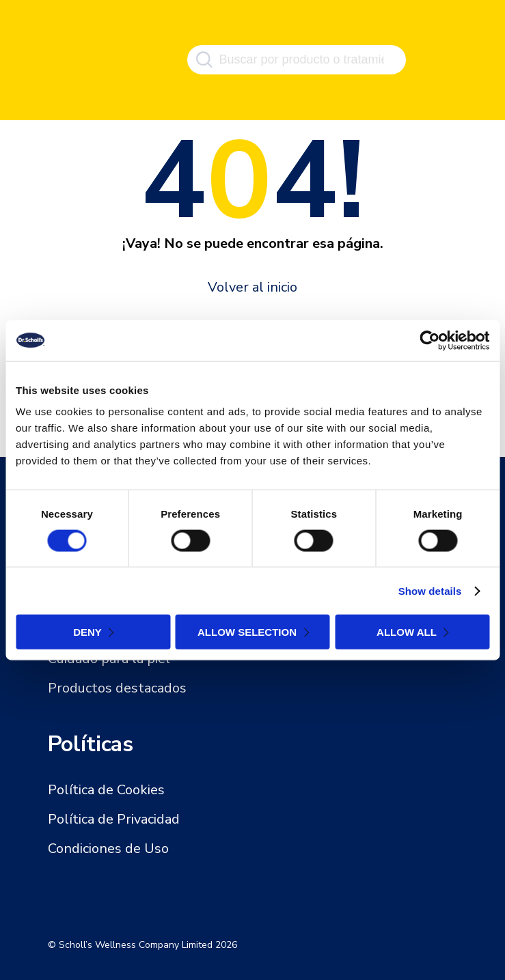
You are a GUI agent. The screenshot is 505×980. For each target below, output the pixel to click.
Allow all (407, 632)
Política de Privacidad (114, 819)
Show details (430, 590)
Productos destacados (117, 688)
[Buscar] (204, 60)
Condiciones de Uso (108, 849)
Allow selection (247, 632)
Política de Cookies (106, 790)
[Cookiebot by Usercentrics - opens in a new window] (429, 340)
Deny (87, 632)
